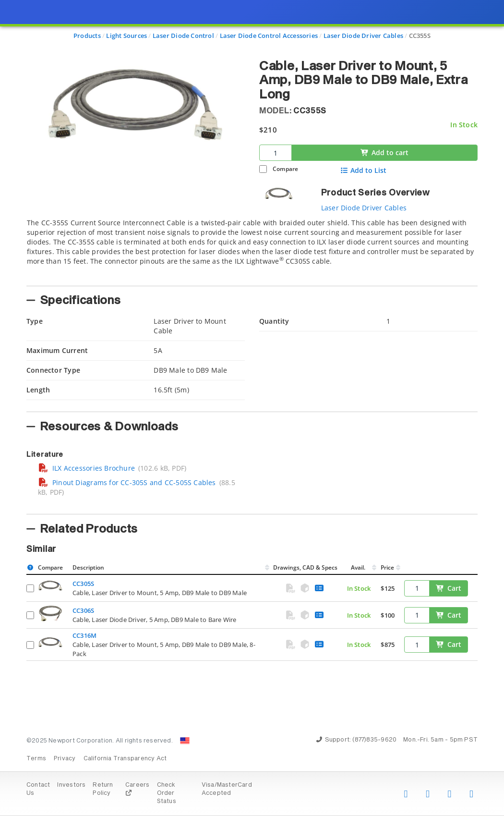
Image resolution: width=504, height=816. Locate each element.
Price (387, 567)
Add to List (364, 171)
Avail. (359, 567)
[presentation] (252, 408)
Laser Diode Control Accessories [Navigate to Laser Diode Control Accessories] (269, 36)
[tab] (252, 249)
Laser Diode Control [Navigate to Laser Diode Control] (183, 36)
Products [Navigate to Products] (87, 36)
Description (88, 567)
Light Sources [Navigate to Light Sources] (126, 36)
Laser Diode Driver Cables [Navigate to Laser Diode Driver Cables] (363, 36)
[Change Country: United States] (185, 741)
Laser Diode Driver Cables (364, 208)
